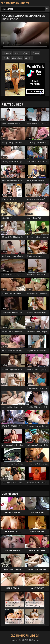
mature (8, 53)
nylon (29, 58)
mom (27, 53)
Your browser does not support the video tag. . (25, 36)
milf (18, 53)
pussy (37, 53)
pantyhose (18, 58)
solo (7, 58)
